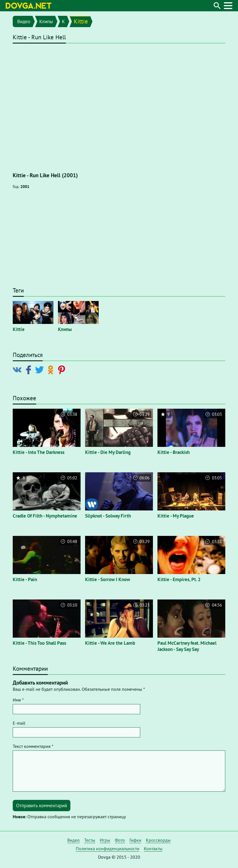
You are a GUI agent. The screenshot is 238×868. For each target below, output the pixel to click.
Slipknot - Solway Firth (108, 516)
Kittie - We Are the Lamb (110, 643)
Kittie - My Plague (176, 516)
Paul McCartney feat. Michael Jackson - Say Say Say (187, 646)
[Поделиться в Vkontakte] (18, 369)
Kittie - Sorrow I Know (108, 579)
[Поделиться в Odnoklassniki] (52, 369)
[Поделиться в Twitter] (41, 369)
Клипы (46, 21)
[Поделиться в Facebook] (30, 369)
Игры (105, 840)
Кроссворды (158, 840)
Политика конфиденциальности (108, 848)
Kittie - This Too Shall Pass (39, 643)
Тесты (90, 840)
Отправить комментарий (42, 806)
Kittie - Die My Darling (108, 452)
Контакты (153, 848)
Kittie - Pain (25, 579)
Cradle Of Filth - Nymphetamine (45, 516)
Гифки (135, 840)
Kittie (81, 21)
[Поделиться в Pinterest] (63, 369)
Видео (24, 21)
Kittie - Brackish (174, 452)
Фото (120, 840)
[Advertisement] (119, 241)
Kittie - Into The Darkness (39, 452)
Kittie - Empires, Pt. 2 (179, 579)
